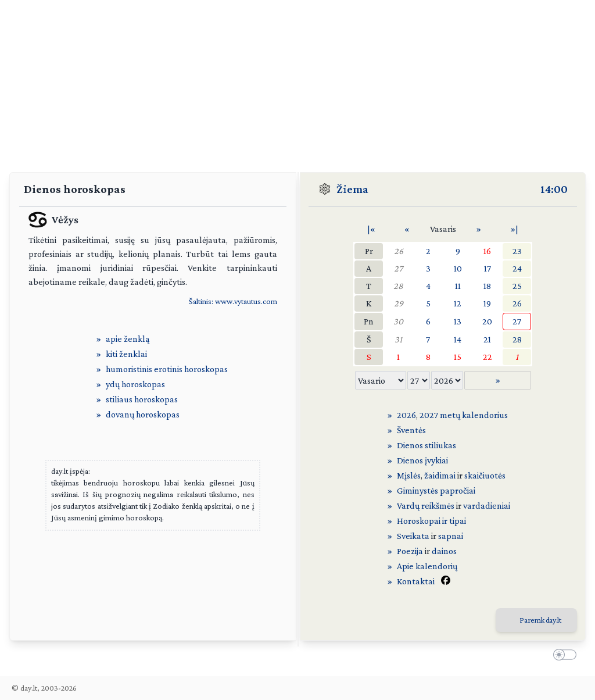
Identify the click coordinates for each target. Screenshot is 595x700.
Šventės (411, 430)
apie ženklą (128, 339)
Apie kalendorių (427, 566)
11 (458, 286)
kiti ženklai (126, 354)
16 (487, 251)
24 (517, 268)
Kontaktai (416, 581)
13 (458, 321)
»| (514, 229)
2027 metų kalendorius (464, 415)
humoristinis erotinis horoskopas (167, 369)
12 (458, 303)
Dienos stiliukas (426, 445)
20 (487, 321)
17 (488, 268)
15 (458, 357)
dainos (444, 551)
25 (517, 286)
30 (398, 321)
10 (458, 268)
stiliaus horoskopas (142, 399)
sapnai (451, 536)
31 (398, 339)
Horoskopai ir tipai (431, 521)
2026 (406, 415)
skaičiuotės (485, 475)
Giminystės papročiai (436, 490)
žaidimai (440, 475)
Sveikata (413, 536)
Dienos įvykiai (422, 460)
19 (487, 303)
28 (398, 286)
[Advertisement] (297, 81)
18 (487, 286)
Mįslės (409, 475)
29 (399, 303)
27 (398, 268)
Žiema (352, 189)
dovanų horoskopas (143, 414)
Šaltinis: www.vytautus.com (233, 301)
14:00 (554, 189)
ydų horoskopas (135, 384)
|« (371, 229)
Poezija (410, 551)
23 (517, 251)
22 (488, 357)
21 (487, 339)
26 (399, 251)
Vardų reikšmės (426, 506)
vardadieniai (487, 506)
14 (458, 339)
